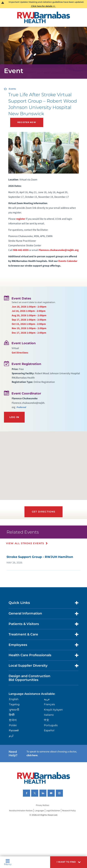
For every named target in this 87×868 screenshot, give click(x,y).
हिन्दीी (12, 715)
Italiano (49, 715)
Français (49, 704)
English (14, 699)
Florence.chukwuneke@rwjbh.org (59, 250)
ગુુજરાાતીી (14, 710)
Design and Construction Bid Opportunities (29, 678)
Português (51, 725)
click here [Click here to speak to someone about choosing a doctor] (32, 755)
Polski (13, 725)
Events (12, 89)
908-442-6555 (21, 250)
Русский (14, 730)
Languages (39, 811)
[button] (69, 862)
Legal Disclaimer (53, 811)
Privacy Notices (42, 805)
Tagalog (14, 704)
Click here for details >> (43, 6)
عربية (47, 699)
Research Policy (69, 811)
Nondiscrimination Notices (21, 811)
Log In (14, 417)
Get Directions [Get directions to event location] (20, 353)
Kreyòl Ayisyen (53, 710)
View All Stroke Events (25, 543)
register (21, 219)
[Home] (43, 17)
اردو (11, 736)
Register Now (27, 122)
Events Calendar (68, 261)
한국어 (13, 720)
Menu (8, 862)
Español (49, 730)
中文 (47, 720)
